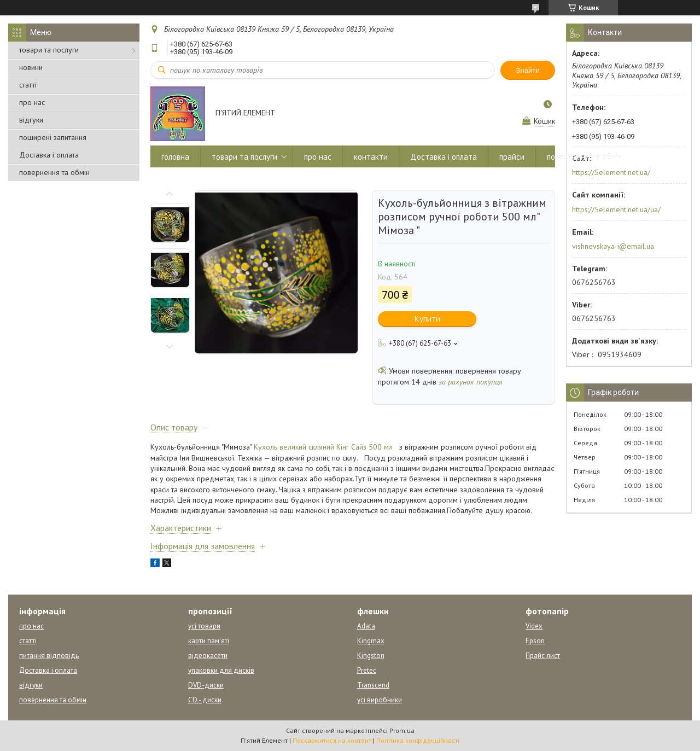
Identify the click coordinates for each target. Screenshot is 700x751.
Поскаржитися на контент (332, 740)
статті (28, 85)
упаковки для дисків (221, 670)
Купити (427, 319)
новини (31, 67)
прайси (512, 157)
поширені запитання (53, 137)
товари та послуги (49, 50)
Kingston (371, 656)
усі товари (204, 626)
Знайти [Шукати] (528, 70)
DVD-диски (206, 685)
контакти (371, 157)
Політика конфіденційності (418, 740)
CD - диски (205, 700)
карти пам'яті (209, 641)
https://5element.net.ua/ (611, 172)
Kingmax (371, 641)
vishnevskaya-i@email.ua (613, 246)
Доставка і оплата (49, 155)
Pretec (367, 670)
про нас (32, 102)
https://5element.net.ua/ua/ (616, 209)
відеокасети (208, 656)
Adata (366, 626)
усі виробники (380, 700)
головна (175, 157)
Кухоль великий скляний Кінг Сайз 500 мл (323, 447)
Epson (535, 641)
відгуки (31, 120)
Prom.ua (402, 730)
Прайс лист (543, 656)
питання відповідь (49, 656)
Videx (534, 626)
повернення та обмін (54, 172)
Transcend (373, 685)
